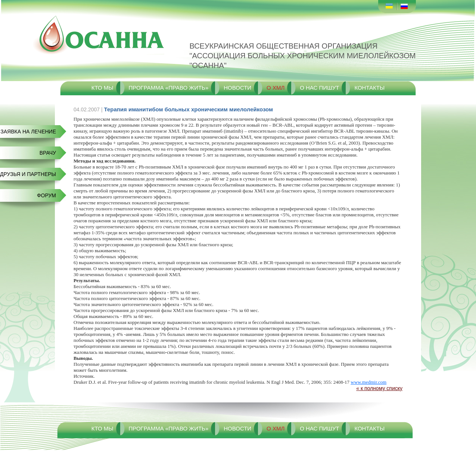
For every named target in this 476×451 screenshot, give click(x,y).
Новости (237, 88)
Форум (46, 195)
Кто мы (102, 88)
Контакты (369, 88)
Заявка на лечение (28, 132)
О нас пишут (319, 88)
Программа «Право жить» (168, 88)
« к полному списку (379, 388)
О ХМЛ (276, 88)
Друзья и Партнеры (28, 174)
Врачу (48, 153)
